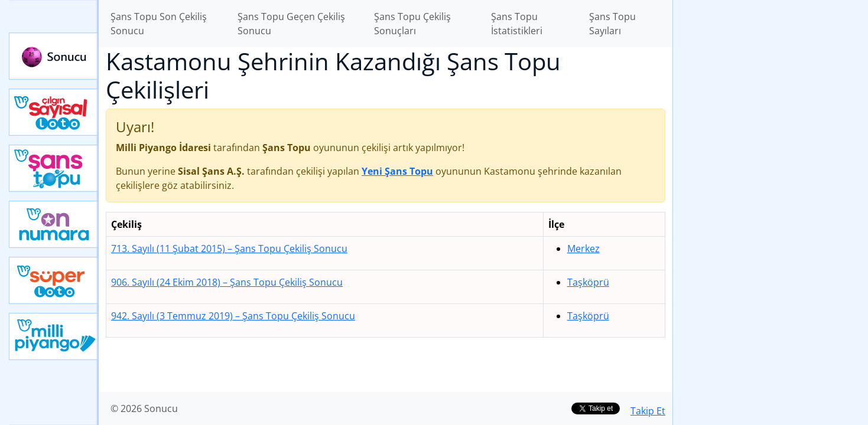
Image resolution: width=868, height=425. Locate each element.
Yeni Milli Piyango (54, 336)
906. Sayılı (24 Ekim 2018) (227, 282)
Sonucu (54, 56)
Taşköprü (588, 282)
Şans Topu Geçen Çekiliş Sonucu (291, 24)
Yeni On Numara (54, 224)
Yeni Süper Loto (54, 280)
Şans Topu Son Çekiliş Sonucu (159, 24)
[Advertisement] (771, 187)
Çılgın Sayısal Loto (54, 112)
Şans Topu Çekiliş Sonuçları (412, 24)
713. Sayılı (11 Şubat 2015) (229, 249)
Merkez (583, 249)
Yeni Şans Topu (54, 168)
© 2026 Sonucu (144, 408)
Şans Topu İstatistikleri (517, 24)
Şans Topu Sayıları (612, 24)
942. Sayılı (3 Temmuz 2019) (233, 316)
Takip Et (648, 411)
